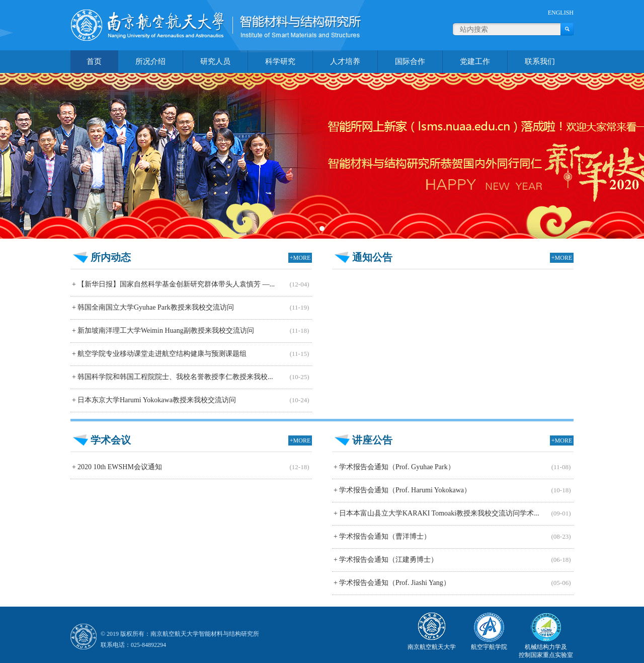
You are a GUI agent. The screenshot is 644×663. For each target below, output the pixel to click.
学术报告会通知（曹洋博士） (381, 536)
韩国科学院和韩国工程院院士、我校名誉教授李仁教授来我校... (172, 377)
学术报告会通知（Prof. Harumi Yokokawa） (401, 490)
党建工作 (475, 61)
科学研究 (280, 61)
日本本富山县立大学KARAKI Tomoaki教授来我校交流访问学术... (436, 513)
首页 (94, 61)
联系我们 (540, 61)
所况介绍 (150, 61)
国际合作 (410, 61)
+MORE (300, 258)
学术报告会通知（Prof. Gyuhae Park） (393, 467)
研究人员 (215, 61)
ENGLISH (561, 13)
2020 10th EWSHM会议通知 (116, 467)
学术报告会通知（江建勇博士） (385, 560)
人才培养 (345, 61)
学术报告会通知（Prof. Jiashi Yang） (391, 583)
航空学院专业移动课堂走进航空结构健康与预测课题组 (158, 354)
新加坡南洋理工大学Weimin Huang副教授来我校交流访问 (162, 330)
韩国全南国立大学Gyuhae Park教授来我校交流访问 (152, 307)
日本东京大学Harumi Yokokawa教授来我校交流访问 (153, 400)
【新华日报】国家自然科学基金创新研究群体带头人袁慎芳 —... (173, 284)
